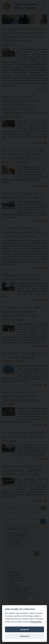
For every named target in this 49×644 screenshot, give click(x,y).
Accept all (24, 629)
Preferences (25, 636)
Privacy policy (36, 622)
